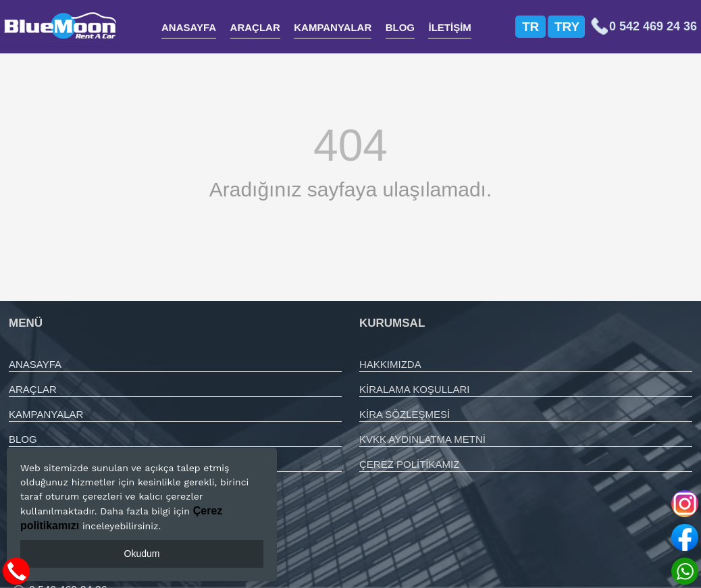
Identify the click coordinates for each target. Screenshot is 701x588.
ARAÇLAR (255, 27)
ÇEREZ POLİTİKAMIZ (409, 464)
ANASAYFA (189, 27)
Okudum (142, 554)
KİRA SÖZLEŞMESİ (405, 414)
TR (530, 27)
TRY (567, 27)
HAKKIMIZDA (390, 364)
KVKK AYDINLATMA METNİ (422, 439)
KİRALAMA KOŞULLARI (414, 389)
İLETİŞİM (449, 27)
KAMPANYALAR (333, 27)
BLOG (400, 27)
